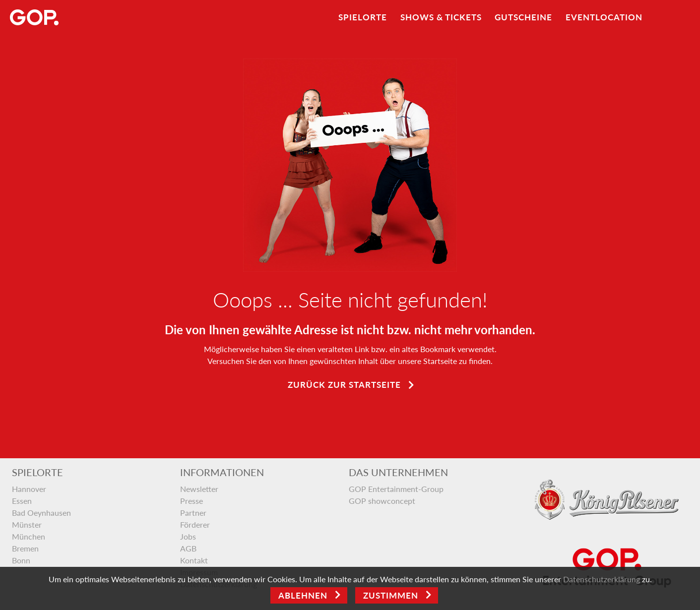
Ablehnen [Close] (303, 595)
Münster (27, 524)
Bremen (25, 548)
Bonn (21, 560)
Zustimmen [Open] (391, 595)
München (29, 536)
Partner (193, 513)
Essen (22, 501)
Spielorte (363, 17)
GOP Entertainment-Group (396, 489)
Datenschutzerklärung (602, 579)
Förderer (195, 524)
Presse (191, 501)
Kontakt (194, 560)
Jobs (188, 536)
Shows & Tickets (441, 17)
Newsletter (199, 489)
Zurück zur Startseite (344, 385)
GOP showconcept (382, 501)
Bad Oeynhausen (41, 513)
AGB (188, 548)
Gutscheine (523, 17)
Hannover (29, 489)
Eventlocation (604, 17)
